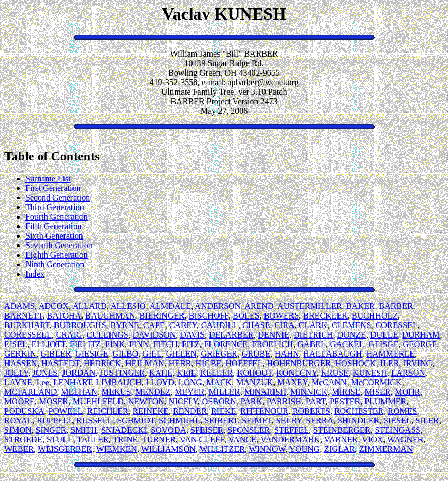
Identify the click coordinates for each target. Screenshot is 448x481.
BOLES (246, 316)
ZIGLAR (339, 449)
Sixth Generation (54, 236)
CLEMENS (351, 325)
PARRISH (284, 401)
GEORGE (420, 344)
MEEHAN (79, 392)
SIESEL (397, 420)
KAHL (161, 373)
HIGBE (208, 363)
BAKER (360, 306)
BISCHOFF (209, 316)
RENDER (190, 411)
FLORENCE (226, 344)
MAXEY (292, 382)
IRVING (418, 363)
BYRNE (125, 325)
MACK (219, 382)
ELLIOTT (49, 344)
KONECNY (296, 373)
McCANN (329, 382)
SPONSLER (249, 430)
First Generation (53, 188)
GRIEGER (219, 354)
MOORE (20, 401)
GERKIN (20, 354)
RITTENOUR (264, 411)
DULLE (384, 335)
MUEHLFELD (98, 401)
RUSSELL (94, 420)
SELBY (289, 420)
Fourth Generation (57, 217)
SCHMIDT (136, 420)
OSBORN (219, 401)
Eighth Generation (57, 255)
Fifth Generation (53, 226)
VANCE (243, 439)
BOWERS (282, 316)
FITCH (165, 344)
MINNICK (309, 392)
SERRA (319, 420)
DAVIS (192, 335)
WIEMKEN (117, 449)
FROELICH (272, 344)
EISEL (16, 344)
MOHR (407, 392)
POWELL (66, 411)
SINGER (51, 430)
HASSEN (21, 363)
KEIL (186, 373)
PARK (252, 401)
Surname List (48, 179)
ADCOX (54, 306)
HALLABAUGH (332, 354)
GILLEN (181, 354)
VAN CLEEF (202, 439)
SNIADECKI (124, 430)
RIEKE (223, 411)
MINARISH (265, 392)
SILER (427, 420)
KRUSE (334, 373)
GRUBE (256, 354)
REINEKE (151, 411)
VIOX (372, 439)
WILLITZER (222, 449)
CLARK (313, 325)
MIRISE (346, 392)
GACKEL (347, 344)
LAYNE (18, 382)
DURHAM (421, 335)
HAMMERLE (390, 354)
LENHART (73, 382)
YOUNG (305, 449)
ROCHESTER (359, 411)
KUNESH (370, 373)
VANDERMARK (291, 439)
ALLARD (90, 306)
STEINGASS (398, 430)
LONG (190, 382)
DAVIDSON (154, 335)
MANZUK (254, 382)
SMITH (84, 430)
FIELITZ (85, 344)
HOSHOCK (356, 363)
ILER (390, 363)
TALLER (93, 439)
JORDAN (79, 373)
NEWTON (146, 401)
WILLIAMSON (168, 449)
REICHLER (107, 411)
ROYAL (18, 420)
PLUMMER (385, 401)
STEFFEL (291, 430)
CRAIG (69, 335)
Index (35, 274)
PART (316, 401)
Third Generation (55, 207)
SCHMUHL (179, 420)
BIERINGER (162, 316)
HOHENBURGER (299, 363)
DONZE (352, 335)
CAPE (154, 325)
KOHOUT (254, 373)
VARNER (341, 439)
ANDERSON (218, 306)
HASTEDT (60, 363)
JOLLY (16, 373)
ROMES (402, 411)
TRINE (125, 439)
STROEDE (23, 439)
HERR (180, 363)
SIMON (18, 430)
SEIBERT (221, 420)
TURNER (159, 439)
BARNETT (24, 316)
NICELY (183, 401)
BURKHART (27, 325)
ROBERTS (311, 411)
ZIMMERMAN (386, 449)
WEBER (19, 449)
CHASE (256, 325)
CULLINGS (108, 335)
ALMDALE (170, 306)
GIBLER (56, 354)
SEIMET (257, 420)
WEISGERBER (65, 449)
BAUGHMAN (110, 316)
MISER (378, 392)
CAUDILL (220, 325)
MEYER (189, 392)
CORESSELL (28, 335)
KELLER (217, 373)
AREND (259, 306)
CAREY (183, 325)
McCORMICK (377, 382)
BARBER (396, 306)
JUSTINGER (122, 373)
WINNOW (267, 449)
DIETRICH (313, 335)
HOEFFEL (244, 363)
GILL (152, 354)
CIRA (285, 325)
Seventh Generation (59, 245)
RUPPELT (54, 420)
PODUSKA (24, 411)
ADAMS (20, 306)
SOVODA (168, 430)
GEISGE (384, 344)
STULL (60, 439)
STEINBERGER (342, 430)
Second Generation (58, 198)
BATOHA (64, 316)
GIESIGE (92, 354)
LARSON (408, 373)
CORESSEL (397, 325)
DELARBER (231, 335)
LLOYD (160, 382)
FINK (115, 344)
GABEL (311, 344)
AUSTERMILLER (310, 306)
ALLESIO (128, 306)
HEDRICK (102, 363)
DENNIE (273, 335)
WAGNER (405, 439)
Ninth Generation (55, 264)
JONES (45, 373)
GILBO (125, 354)
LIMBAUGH (118, 382)
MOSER (54, 401)
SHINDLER (358, 420)
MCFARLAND (30, 392)
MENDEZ (153, 392)
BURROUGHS (80, 325)
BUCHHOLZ (375, 316)
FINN (139, 344)
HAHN (287, 354)
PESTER (345, 401)
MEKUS (116, 392)
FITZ (191, 344)
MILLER (224, 392)
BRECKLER (325, 316)
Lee (43, 382)
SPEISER (207, 430)
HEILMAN (145, 363)
